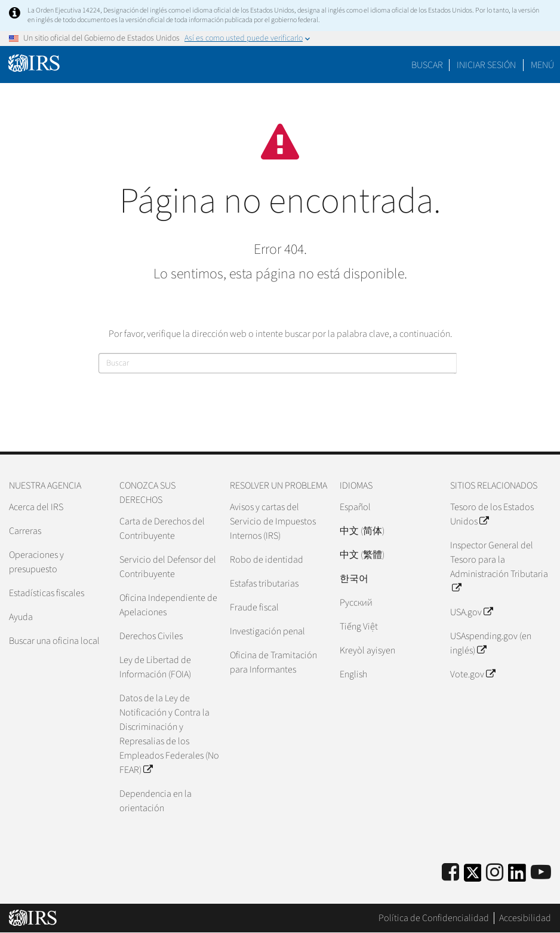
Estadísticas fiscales (47, 593)
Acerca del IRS (36, 507)
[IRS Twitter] (473, 877)
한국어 (354, 579)
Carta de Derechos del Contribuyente (162, 529)
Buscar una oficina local (54, 641)
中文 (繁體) (362, 555)
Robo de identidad (267, 560)
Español (355, 507)
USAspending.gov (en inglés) (491, 643)
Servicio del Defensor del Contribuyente (168, 567)
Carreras (25, 531)
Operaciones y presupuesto (36, 562)
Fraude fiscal (254, 607)
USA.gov (471, 612)
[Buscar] (278, 363)
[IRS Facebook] (450, 873)
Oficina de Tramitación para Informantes (273, 662)
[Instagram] (495, 873)
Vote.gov (473, 674)
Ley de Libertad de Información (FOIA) (155, 667)
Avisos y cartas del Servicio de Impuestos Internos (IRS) (273, 521)
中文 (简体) (362, 531)
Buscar (427, 65)
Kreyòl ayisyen (367, 650)
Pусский (356, 603)
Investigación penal (267, 631)
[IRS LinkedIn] (517, 877)
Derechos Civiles (151, 636)
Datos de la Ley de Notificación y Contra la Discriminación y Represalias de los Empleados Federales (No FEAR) (169, 734)
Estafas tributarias (264, 584)
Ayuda (21, 617)
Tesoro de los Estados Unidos (492, 514)
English (353, 674)
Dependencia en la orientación (156, 801)
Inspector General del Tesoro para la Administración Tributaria (499, 567)
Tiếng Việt (359, 627)
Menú (542, 65)
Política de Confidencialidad (434, 918)
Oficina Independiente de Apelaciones (168, 605)
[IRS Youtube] (541, 873)
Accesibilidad (525, 918)
